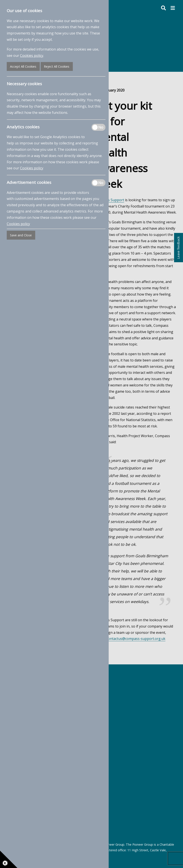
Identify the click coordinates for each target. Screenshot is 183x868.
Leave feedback (178, 248)
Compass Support (109, 200)
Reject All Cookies (57, 66)
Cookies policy (32, 56)
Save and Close (21, 235)
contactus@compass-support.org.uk (136, 639)
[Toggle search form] (161, 8)
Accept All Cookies (23, 66)
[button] (173, 8)
